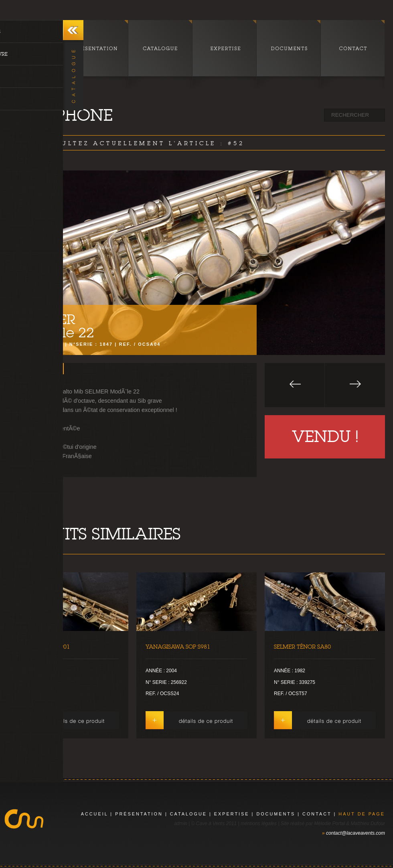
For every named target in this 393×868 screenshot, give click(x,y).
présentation (139, 814)
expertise (232, 814)
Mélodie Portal (329, 823)
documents (276, 814)
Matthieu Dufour (368, 823)
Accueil (95, 814)
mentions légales (259, 823)
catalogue (188, 814)
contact (317, 814)
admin (181, 823)
